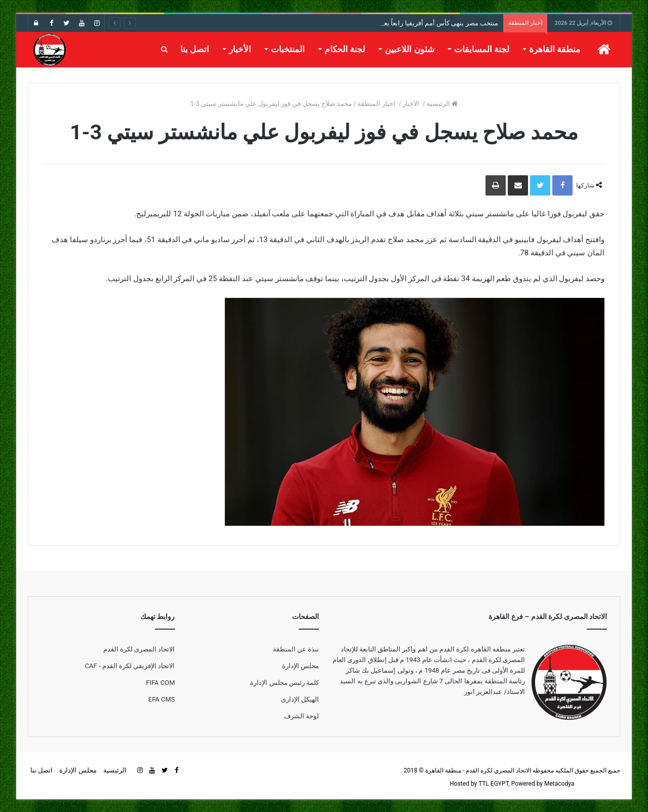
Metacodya (559, 784)
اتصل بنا (195, 49)
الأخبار (240, 49)
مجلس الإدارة (300, 666)
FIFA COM (160, 683)
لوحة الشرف (301, 716)
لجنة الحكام (345, 49)
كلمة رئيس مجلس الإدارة (285, 683)
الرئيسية (442, 104)
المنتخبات (288, 49)
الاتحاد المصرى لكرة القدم (139, 649)
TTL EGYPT (494, 784)
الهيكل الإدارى (300, 699)
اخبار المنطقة (377, 104)
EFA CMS (162, 699)
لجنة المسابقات (482, 49)
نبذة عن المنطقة (296, 649)
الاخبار (412, 104)
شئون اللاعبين (409, 49)
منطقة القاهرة (555, 49)
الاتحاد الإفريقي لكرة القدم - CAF (130, 666)
